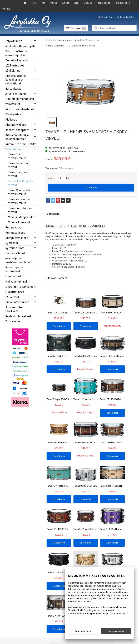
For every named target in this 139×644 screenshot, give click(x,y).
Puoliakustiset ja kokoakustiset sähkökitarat (16, 80)
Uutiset (65, 3)
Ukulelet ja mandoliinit (20, 99)
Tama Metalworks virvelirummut (19, 201)
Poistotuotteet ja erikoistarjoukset (16, 53)
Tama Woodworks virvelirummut (19, 192)
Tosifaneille (13, 321)
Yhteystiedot (103, 3)
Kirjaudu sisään (127, 17)
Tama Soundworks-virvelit (20, 210)
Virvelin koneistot (19, 222)
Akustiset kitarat (16, 94)
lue (90, 548)
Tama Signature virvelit (18, 165)
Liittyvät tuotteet (56, 278)
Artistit (53, 3)
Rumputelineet (15, 233)
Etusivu (11, 533)
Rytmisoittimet (15, 248)
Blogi (76, 3)
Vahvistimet (13, 104)
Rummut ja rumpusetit (20, 144)
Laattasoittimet (15, 253)
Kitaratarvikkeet (16, 125)
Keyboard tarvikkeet (18, 316)
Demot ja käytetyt (17, 60)
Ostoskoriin (91, 188)
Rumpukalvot (14, 227)
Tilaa (58, 552)
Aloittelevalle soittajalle (20, 46)
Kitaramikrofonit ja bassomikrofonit (17, 137)
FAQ (43, 3)
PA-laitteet (12, 297)
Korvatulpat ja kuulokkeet (14, 269)
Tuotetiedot (53, 214)
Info (34, 3)
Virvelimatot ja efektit (22, 217)
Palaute (6, 9)
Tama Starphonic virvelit (19, 174)
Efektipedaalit (14, 114)
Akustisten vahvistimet (20, 109)
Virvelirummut (14, 149)
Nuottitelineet (15, 292)
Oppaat (88, 3)
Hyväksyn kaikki (116, 632)
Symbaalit (12, 243)
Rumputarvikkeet (17, 238)
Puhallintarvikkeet (17, 302)
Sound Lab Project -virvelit (21, 183)
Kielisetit (11, 120)
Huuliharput (13, 276)
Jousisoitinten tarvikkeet (14, 309)
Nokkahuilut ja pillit (18, 282)
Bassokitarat (13, 89)
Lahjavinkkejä (14, 41)
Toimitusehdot (122, 3)
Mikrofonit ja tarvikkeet (20, 287)
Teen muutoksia (83, 632)
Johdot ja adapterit (17, 130)
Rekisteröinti (107, 17)
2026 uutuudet (15, 65)
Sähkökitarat (13, 71)
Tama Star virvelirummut (17, 156)
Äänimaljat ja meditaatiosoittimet (18, 260)
